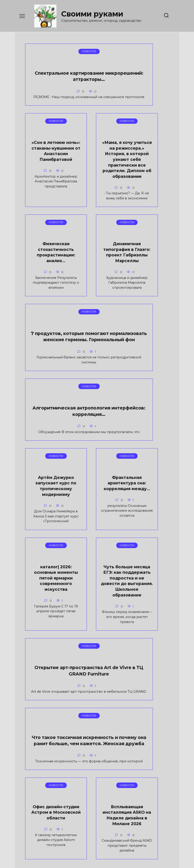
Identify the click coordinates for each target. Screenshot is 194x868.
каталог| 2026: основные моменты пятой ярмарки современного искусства (148, 485)
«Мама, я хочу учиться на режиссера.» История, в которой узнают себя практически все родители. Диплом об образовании (46, 230)
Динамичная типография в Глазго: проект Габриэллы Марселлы (148, 219)
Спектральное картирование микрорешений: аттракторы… (49, 86)
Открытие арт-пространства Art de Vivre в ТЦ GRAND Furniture (97, 603)
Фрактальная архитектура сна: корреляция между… (97, 480)
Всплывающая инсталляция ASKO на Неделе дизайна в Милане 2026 (148, 731)
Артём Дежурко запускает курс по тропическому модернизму (46, 483)
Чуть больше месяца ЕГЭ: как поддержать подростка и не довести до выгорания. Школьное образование (46, 610)
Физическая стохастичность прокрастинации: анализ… (97, 216)
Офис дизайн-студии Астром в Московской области (97, 728)
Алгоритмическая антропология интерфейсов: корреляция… (107, 345)
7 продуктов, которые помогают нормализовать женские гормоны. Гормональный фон (48, 357)
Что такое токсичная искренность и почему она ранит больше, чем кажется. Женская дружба (46, 741)
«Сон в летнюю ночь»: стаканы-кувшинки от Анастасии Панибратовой (103, 96)
